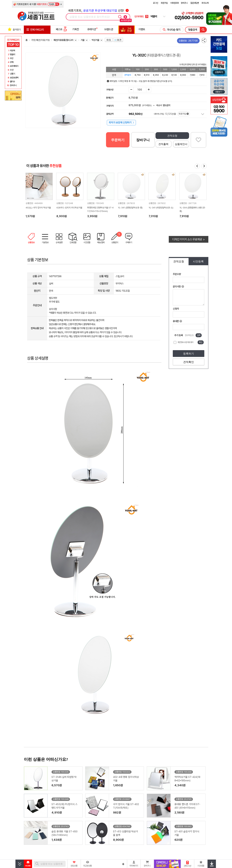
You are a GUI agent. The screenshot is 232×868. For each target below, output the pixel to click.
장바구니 (184, 3)
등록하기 (189, 354)
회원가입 (164, 3)
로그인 (156, 3)
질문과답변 (195, 3)
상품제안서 (181, 144)
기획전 (76, 29)
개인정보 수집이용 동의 (185, 342)
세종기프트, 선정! (98, 11)
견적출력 (163, 144)
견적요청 (172, 136)
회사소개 (205, 3)
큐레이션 (92, 29)
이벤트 (142, 29)
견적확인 (189, 362)
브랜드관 (109, 29)
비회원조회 (175, 3)
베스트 (61, 29)
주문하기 (118, 140)
